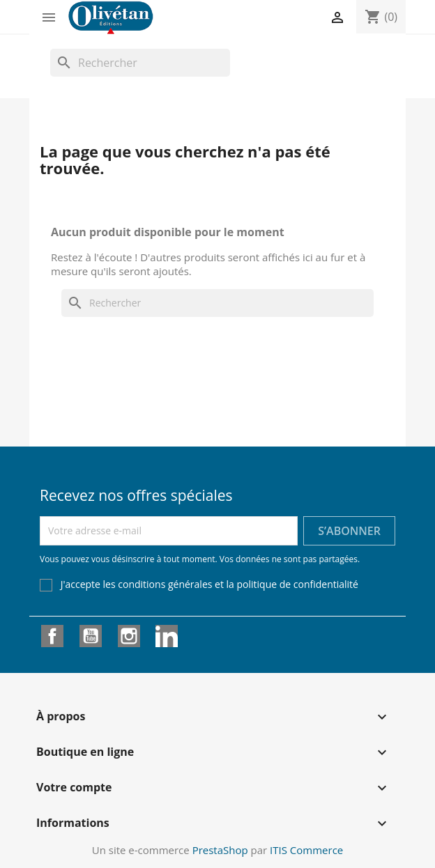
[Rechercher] (140, 63)
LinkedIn (167, 636)
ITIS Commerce (306, 850)
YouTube (91, 636)
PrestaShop (220, 850)
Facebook (52, 636)
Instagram (129, 636)
